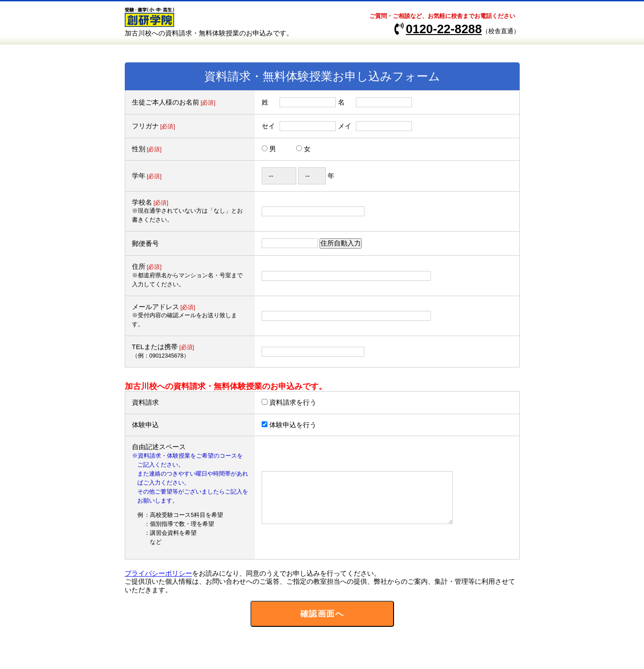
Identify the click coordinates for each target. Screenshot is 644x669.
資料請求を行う (293, 402)
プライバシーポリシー (158, 573)
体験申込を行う (293, 425)
